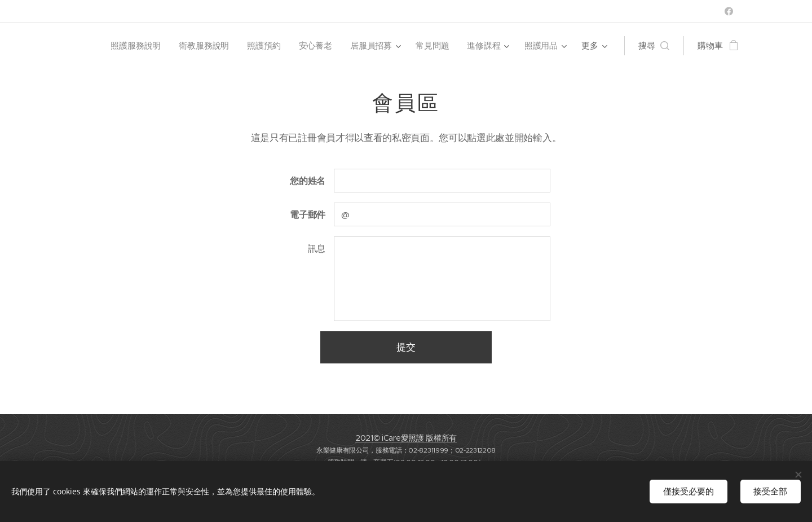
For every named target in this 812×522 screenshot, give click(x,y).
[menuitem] (136, 46)
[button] (654, 46)
